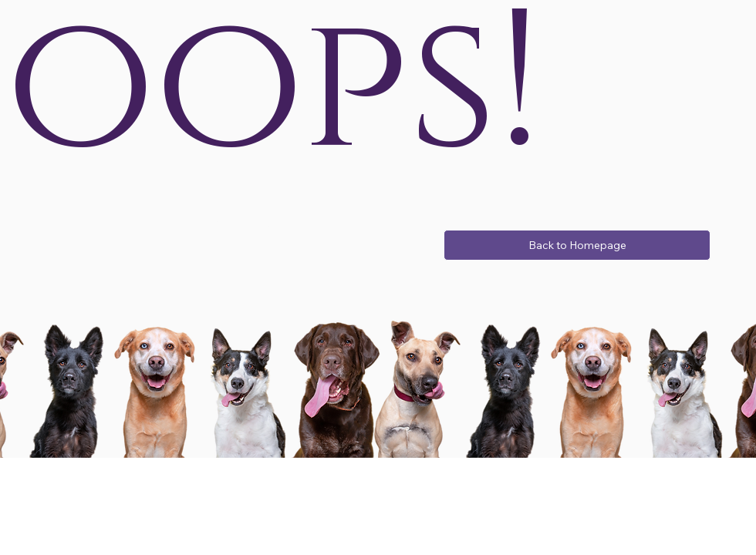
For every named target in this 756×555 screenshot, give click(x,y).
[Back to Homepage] (577, 245)
